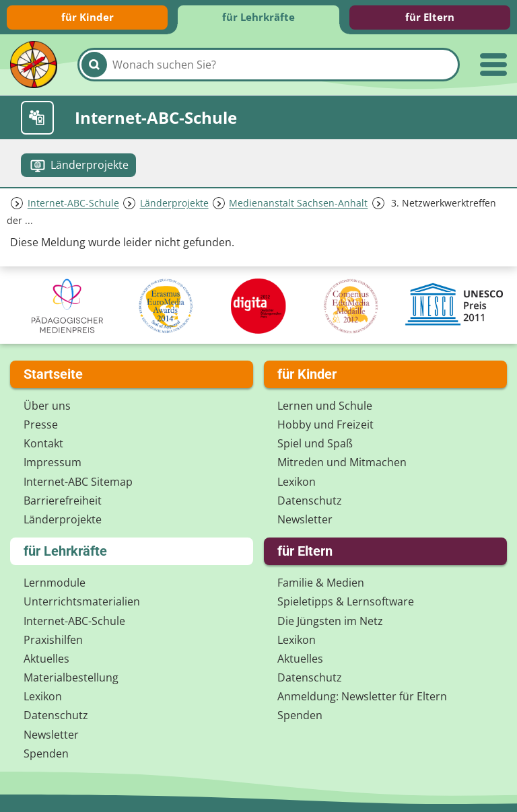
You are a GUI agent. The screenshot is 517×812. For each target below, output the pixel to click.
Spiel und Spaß (315, 443)
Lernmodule (55, 583)
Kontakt (43, 443)
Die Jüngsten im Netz (330, 621)
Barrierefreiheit (63, 501)
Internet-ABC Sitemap (78, 482)
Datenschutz (310, 501)
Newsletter (305, 519)
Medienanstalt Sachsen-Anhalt (298, 204)
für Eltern (430, 17)
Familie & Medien (321, 583)
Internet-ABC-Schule (73, 204)
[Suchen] (94, 65)
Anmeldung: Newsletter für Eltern (362, 696)
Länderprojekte (174, 204)
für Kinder (88, 17)
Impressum (53, 462)
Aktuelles (46, 659)
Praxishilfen (53, 640)
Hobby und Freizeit (325, 425)
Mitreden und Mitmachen (342, 462)
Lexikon (297, 482)
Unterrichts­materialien (82, 601)
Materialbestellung (71, 677)
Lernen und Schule (325, 406)
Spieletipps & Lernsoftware (346, 601)
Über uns (47, 406)
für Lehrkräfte (258, 17)
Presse (41, 425)
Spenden (46, 753)
